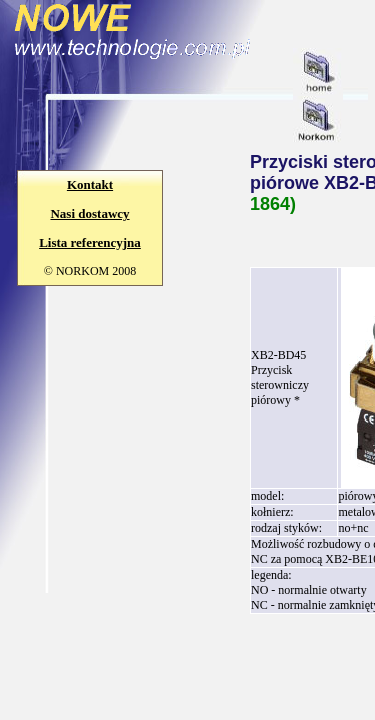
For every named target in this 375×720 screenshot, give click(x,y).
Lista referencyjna (90, 242)
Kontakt (90, 184)
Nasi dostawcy (89, 213)
